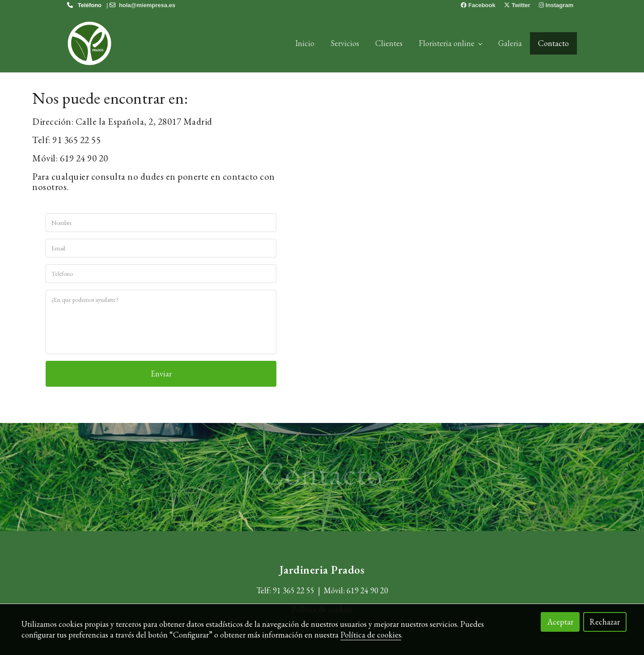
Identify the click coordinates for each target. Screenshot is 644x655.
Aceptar (560, 622)
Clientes (389, 43)
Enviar (161, 374)
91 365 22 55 (294, 590)
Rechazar (605, 622)
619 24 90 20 (367, 590)
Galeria (510, 43)
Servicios (345, 43)
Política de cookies (371, 635)
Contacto (553, 43)
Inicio (305, 43)
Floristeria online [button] (450, 43)
